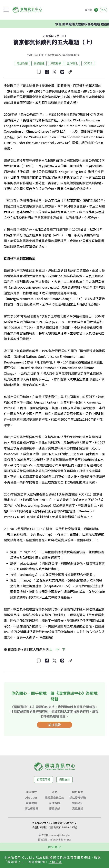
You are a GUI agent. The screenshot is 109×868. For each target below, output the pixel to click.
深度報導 (56, 63)
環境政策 (22, 63)
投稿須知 (78, 803)
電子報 (88, 10)
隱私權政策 (31, 808)
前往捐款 (54, 725)
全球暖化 (72, 63)
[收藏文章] (39, 72)
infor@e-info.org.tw (60, 839)
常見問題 (31, 803)
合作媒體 (54, 803)
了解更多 (55, 862)
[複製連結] (70, 72)
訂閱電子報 (44, 779)
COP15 (88, 63)
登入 (104, 10)
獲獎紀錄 (54, 808)
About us (31, 797)
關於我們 (78, 792)
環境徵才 (31, 792)
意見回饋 (78, 808)
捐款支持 (64, 779)
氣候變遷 (39, 63)
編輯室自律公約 (54, 797)
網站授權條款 (78, 797)
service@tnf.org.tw (60, 835)
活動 (54, 792)
